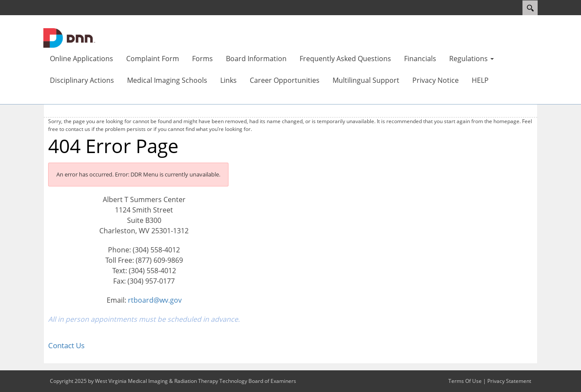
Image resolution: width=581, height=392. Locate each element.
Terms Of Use (465, 381)
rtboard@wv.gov (155, 300)
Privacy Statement (509, 381)
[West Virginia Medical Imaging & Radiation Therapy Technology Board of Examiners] (69, 37)
